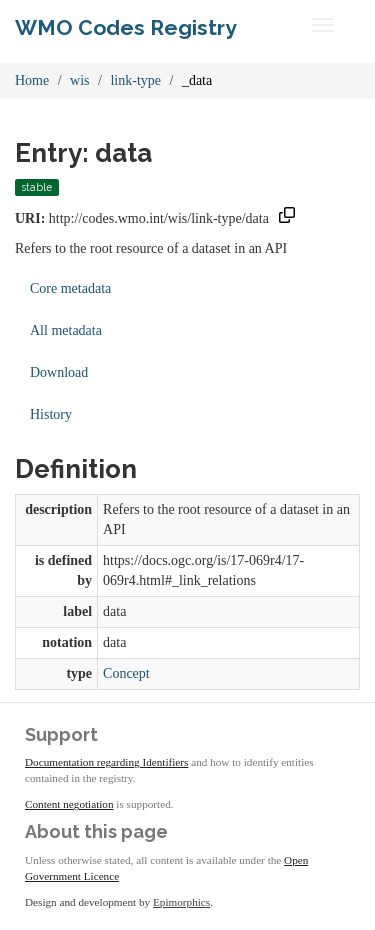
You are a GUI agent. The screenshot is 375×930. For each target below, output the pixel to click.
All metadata (66, 330)
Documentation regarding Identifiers (106, 762)
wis (79, 80)
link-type (135, 80)
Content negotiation (69, 804)
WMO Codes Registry (126, 27)
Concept (126, 673)
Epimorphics (181, 902)
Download (59, 372)
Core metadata (70, 288)
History (51, 414)
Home (32, 80)
